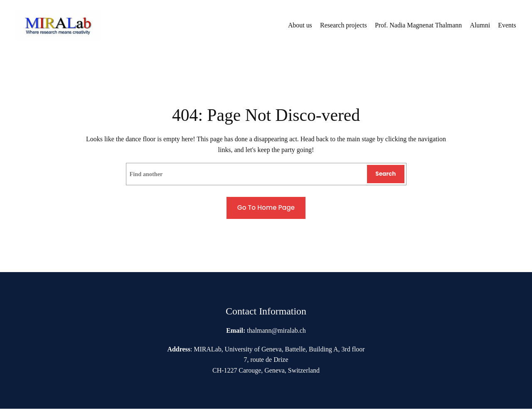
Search (387, 174)
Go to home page (266, 208)
